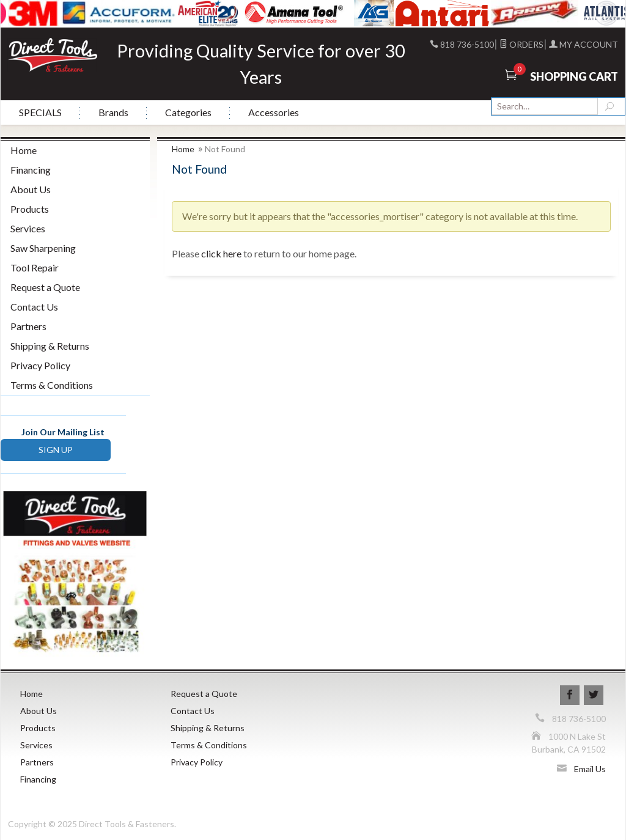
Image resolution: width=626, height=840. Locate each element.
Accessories (274, 112)
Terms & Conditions (52, 385)
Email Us (590, 769)
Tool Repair (35, 267)
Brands (113, 112)
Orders (521, 44)
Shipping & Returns (50, 346)
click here (221, 253)
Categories (188, 112)
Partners (28, 326)
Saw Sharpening (43, 248)
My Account (584, 44)
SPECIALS (40, 112)
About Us (31, 189)
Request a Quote (45, 287)
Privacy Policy (40, 365)
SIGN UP (56, 450)
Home (183, 149)
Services (28, 228)
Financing (31, 170)
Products (30, 209)
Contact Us (34, 307)
